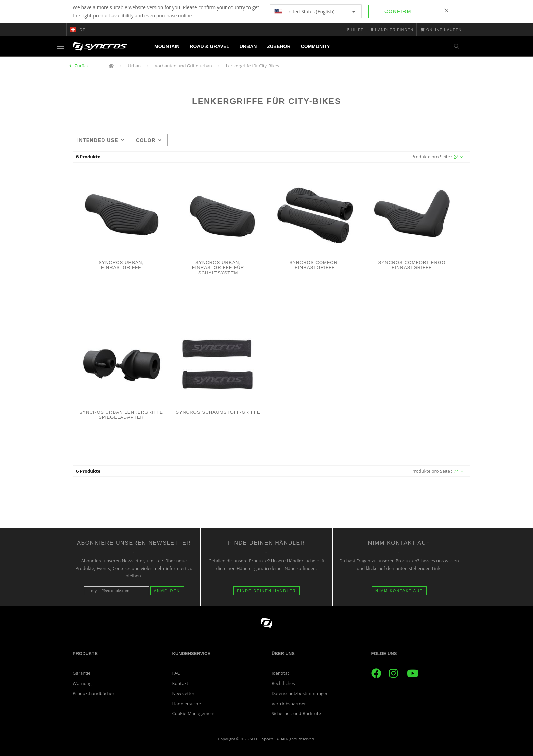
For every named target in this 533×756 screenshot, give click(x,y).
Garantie (82, 673)
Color (149, 140)
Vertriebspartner (289, 704)
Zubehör (279, 46)
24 (458, 157)
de (78, 30)
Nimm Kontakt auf (399, 591)
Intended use (101, 140)
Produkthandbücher (93, 693)
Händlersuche (187, 704)
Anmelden (167, 591)
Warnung (82, 683)
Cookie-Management (194, 713)
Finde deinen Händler (266, 591)
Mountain (167, 46)
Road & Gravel (209, 46)
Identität (280, 673)
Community (315, 46)
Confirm (398, 11)
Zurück (82, 66)
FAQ (177, 673)
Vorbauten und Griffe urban (183, 66)
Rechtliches (283, 683)
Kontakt (180, 683)
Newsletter (184, 693)
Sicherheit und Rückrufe (296, 713)
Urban (248, 46)
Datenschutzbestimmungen (300, 693)
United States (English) (315, 11)
